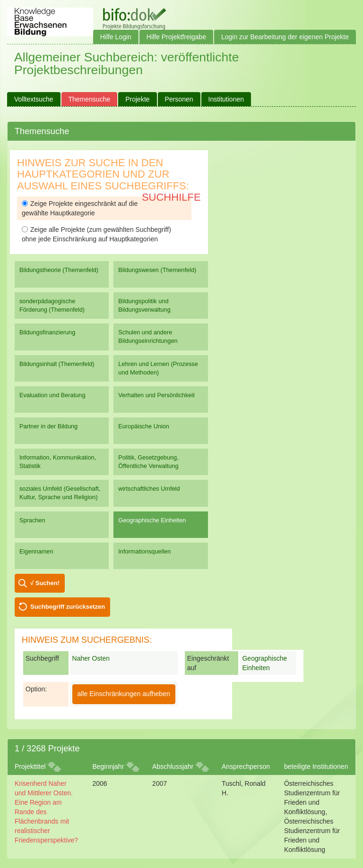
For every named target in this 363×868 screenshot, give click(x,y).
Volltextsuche (34, 99)
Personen (179, 99)
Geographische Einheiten (152, 520)
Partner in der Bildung (48, 426)
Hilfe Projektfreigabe (176, 37)
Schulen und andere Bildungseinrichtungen (148, 336)
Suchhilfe (171, 197)
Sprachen (32, 520)
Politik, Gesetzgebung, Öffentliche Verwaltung (148, 462)
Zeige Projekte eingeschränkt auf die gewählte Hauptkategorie (80, 208)
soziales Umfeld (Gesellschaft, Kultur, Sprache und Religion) (60, 493)
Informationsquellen (144, 551)
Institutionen (226, 99)
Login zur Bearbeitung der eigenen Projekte (285, 37)
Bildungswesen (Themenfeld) (157, 270)
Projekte (137, 99)
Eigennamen (36, 551)
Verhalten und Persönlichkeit (156, 395)
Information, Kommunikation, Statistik (58, 462)
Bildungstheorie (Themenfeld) (59, 270)
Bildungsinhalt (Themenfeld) (57, 364)
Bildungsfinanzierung (47, 332)
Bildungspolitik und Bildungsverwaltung (144, 305)
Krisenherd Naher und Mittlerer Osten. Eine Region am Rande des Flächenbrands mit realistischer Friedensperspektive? (46, 812)
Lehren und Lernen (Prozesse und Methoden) (158, 368)
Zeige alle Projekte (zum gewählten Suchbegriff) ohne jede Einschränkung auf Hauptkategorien (96, 234)
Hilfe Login (116, 37)
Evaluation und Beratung (52, 395)
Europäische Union (144, 426)
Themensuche (90, 99)
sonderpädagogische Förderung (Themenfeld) (52, 305)
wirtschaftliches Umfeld (149, 489)
